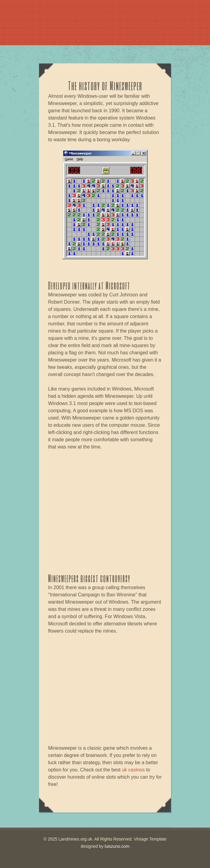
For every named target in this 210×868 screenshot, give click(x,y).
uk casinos (133, 770)
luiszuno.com (117, 846)
